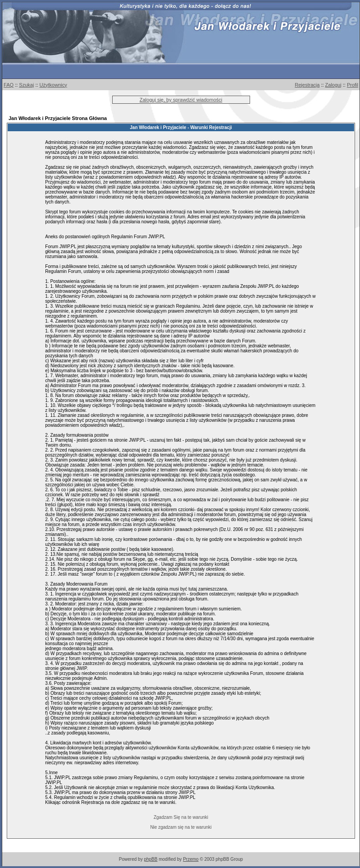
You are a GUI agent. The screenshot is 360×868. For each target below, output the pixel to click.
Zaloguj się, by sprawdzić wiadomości (181, 100)
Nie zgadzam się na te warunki (181, 827)
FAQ (9, 85)
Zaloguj (333, 85)
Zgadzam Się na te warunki (181, 817)
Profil (353, 85)
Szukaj (26, 85)
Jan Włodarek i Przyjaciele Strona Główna (58, 118)
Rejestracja (307, 85)
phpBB (150, 859)
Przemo (191, 859)
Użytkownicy (53, 85)
